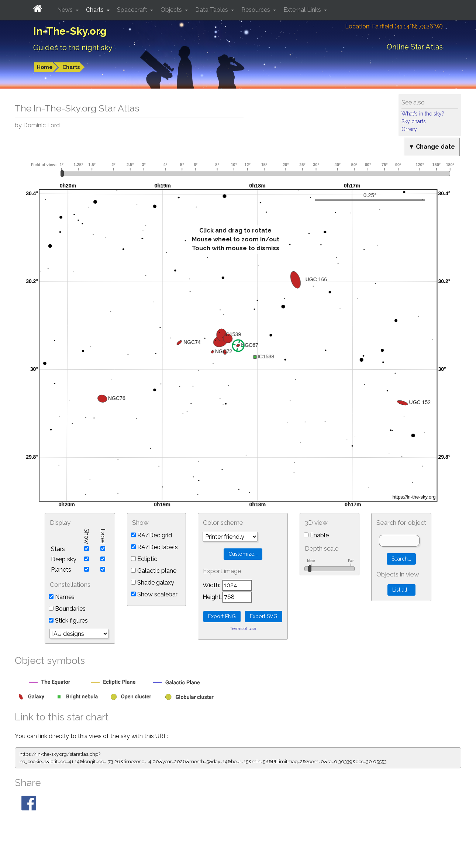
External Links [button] (303, 10)
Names (62, 597)
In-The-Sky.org (70, 31)
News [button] (66, 10)
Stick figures (68, 621)
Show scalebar (154, 594)
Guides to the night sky (73, 48)
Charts (71, 67)
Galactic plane (154, 571)
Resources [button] (256, 10)
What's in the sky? (423, 114)
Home (45, 67)
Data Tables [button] (212, 10)
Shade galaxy (153, 583)
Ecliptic (144, 559)
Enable (316, 535)
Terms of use (243, 628)
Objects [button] (172, 10)
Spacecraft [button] (133, 10)
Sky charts (414, 121)
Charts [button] (96, 10)
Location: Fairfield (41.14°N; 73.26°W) (394, 26)
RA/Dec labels (154, 547)
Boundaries (67, 609)
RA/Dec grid (151, 535)
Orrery (409, 129)
